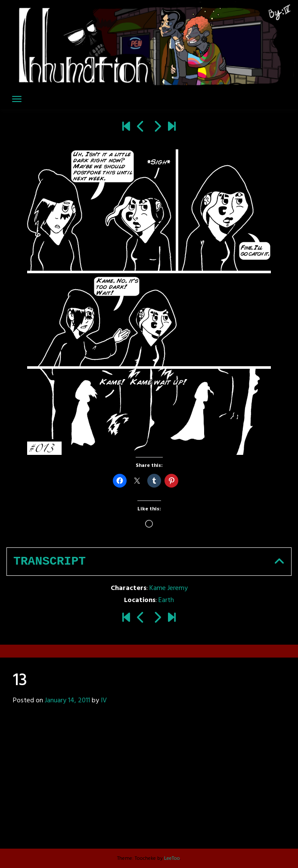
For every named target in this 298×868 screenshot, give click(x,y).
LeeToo (172, 859)
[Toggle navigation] (17, 99)
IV (104, 701)
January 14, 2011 (67, 701)
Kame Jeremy (169, 588)
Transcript (50, 561)
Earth (166, 600)
